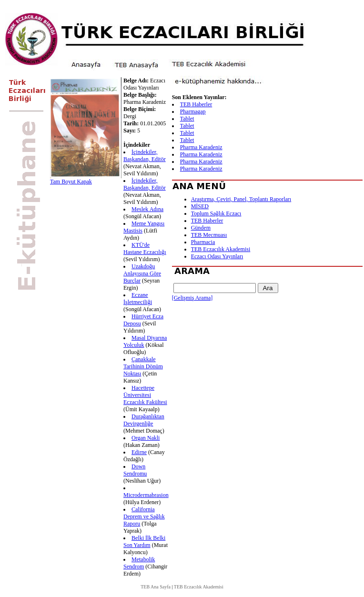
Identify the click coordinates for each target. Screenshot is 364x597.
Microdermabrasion (146, 495)
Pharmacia (203, 242)
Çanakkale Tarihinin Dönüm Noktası (143, 366)
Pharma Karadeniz (201, 147)
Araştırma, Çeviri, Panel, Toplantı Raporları (241, 199)
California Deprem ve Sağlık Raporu (144, 516)
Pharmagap (193, 111)
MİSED (200, 206)
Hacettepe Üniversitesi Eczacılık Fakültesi (145, 395)
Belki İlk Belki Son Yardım (144, 541)
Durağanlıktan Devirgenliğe (144, 420)
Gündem (201, 228)
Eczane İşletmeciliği (138, 298)
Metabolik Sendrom (139, 563)
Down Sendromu (135, 470)
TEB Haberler (196, 104)
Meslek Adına (147, 209)
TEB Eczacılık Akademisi (221, 249)
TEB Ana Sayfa (156, 587)
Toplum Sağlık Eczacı (216, 213)
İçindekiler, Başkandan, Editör (145, 156)
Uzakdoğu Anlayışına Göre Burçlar (142, 273)
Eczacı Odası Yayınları (217, 256)
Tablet (187, 119)
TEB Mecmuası (209, 235)
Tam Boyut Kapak (71, 182)
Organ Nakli (146, 438)
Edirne (139, 452)
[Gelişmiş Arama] (192, 298)
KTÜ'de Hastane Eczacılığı (145, 248)
